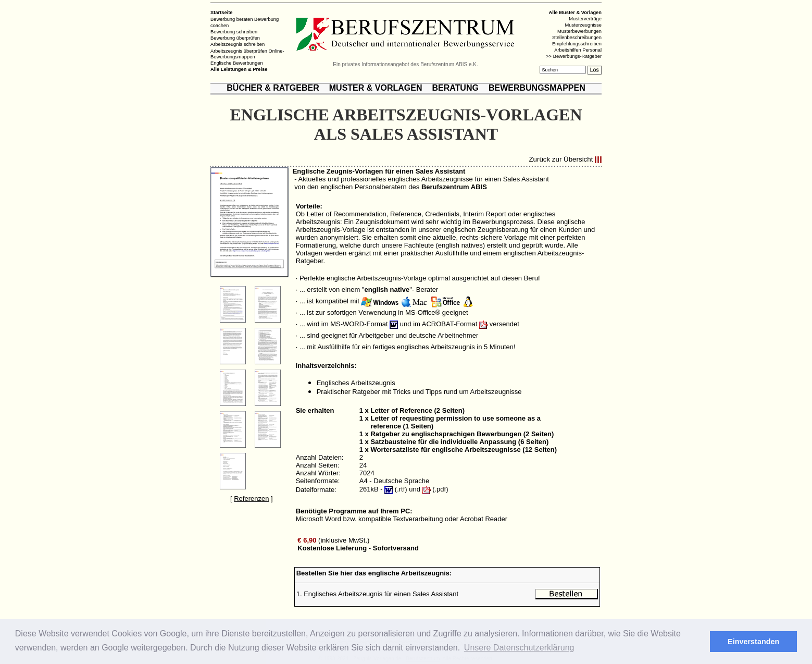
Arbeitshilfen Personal (578, 50)
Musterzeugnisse (583, 25)
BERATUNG (455, 88)
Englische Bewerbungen (237, 63)
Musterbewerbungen (579, 31)
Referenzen (251, 499)
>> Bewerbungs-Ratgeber (574, 56)
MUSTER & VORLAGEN (376, 88)
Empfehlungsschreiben (577, 44)
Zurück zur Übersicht (561, 160)
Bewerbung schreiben (234, 32)
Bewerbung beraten (232, 19)
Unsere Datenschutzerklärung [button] (519, 648)
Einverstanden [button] (753, 642)
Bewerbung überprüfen (235, 38)
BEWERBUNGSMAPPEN (537, 88)
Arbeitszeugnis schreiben (238, 44)
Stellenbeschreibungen (577, 38)
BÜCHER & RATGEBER (273, 88)
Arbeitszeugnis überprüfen (239, 51)
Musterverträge (585, 19)
